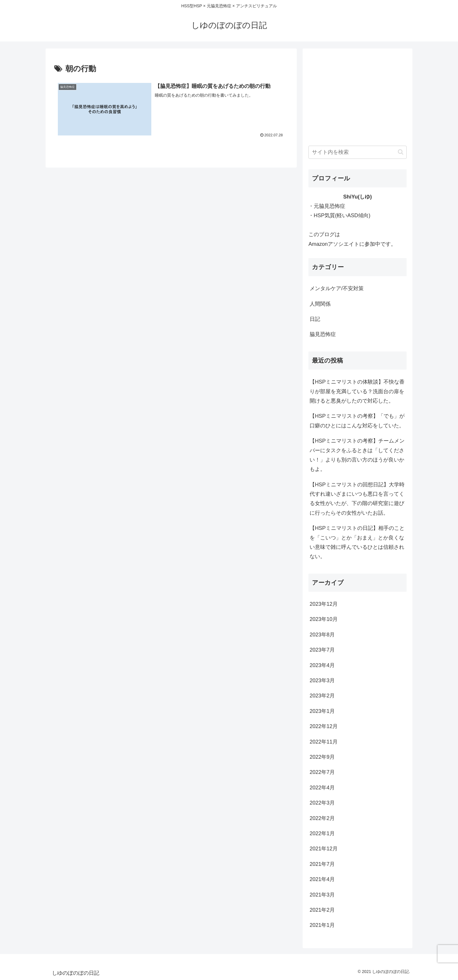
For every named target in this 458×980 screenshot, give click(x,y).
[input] (358, 152)
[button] (401, 152)
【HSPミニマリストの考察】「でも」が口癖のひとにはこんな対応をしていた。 (357, 421)
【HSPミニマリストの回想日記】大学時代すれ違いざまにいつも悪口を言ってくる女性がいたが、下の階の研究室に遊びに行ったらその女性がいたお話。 (357, 499)
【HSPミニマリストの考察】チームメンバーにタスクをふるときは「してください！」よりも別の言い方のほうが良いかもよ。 (357, 455)
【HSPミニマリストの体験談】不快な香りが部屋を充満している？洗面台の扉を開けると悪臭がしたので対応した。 (357, 391)
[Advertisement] (358, 95)
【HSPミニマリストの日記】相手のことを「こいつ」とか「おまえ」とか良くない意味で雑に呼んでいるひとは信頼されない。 (357, 542)
